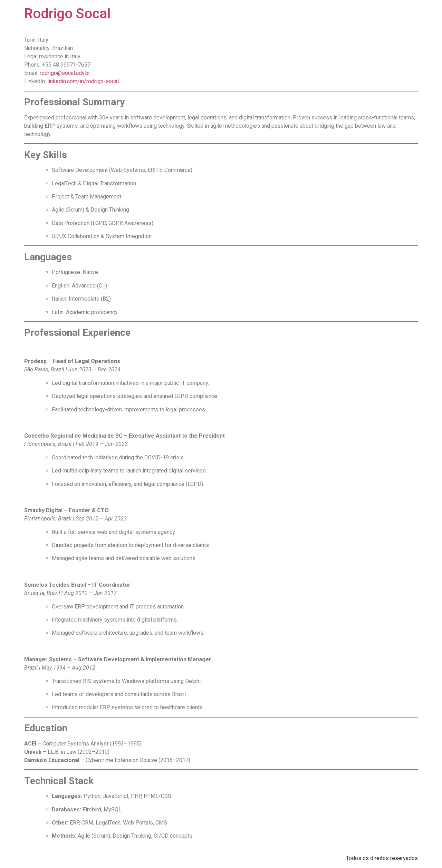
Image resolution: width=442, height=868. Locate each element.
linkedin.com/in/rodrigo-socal (83, 81)
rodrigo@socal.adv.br (65, 73)
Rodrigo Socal (67, 14)
